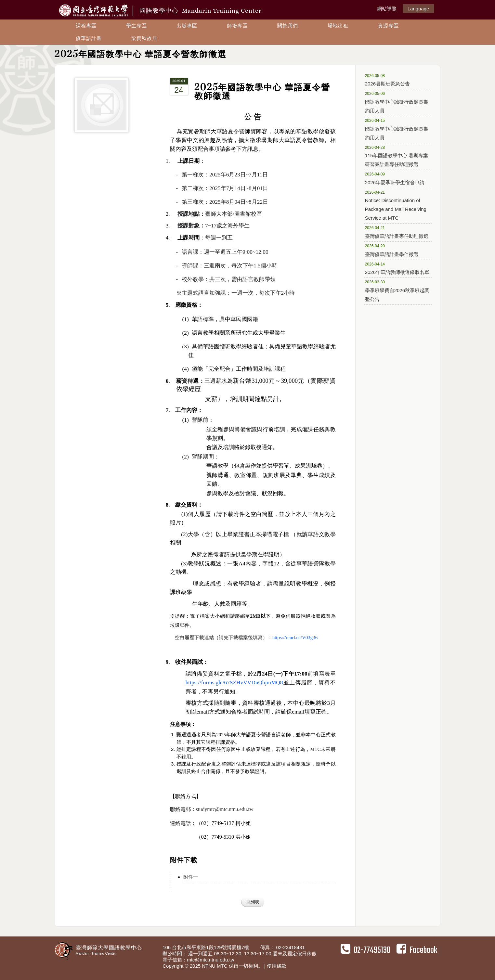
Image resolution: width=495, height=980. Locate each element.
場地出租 (338, 26)
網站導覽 (387, 9)
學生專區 (137, 26)
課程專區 (86, 26)
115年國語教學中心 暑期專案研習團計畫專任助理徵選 (397, 156)
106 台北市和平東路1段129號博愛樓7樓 (206, 947)
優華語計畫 (89, 38)
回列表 (253, 902)
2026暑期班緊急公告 (396, 80)
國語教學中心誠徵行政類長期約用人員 (397, 102)
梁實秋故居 (144, 38)
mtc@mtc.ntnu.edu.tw (210, 960)
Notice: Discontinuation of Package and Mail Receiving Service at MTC (396, 205)
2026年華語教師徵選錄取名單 (397, 268)
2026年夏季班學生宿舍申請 (396, 178)
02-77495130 (365, 950)
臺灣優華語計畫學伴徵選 (396, 250)
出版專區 (187, 26)
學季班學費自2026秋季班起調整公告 (397, 290)
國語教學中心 (201, 11)
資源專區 (388, 26)
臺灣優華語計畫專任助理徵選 (397, 232)
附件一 (191, 877)
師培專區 (237, 26)
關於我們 (288, 26)
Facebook (417, 950)
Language (418, 9)
